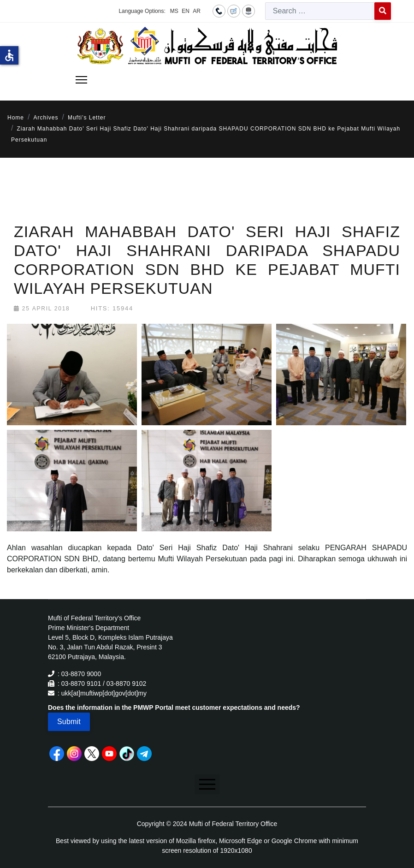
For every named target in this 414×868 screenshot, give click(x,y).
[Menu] (81, 80)
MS (174, 11)
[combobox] (320, 11)
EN (186, 11)
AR (197, 11)
